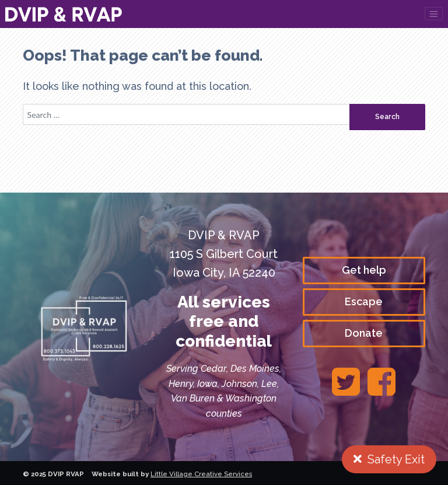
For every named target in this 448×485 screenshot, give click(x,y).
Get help (364, 270)
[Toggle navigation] (434, 14)
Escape (364, 301)
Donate (364, 333)
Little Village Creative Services (201, 474)
